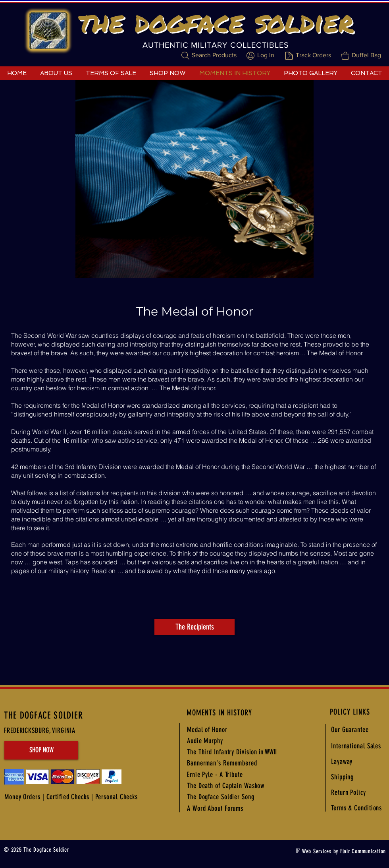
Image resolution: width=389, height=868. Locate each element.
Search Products (214, 55)
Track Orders (313, 55)
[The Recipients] (194, 627)
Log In (266, 55)
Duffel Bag (366, 55)
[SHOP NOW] (41, 750)
